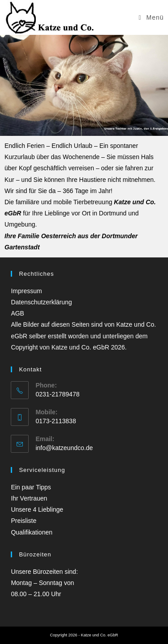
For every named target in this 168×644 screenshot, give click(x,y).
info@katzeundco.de (64, 448)
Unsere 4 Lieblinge (37, 509)
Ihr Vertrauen (29, 498)
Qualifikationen (32, 532)
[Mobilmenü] (151, 17)
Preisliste (24, 521)
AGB (17, 313)
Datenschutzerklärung (41, 302)
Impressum (26, 291)
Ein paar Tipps (31, 487)
